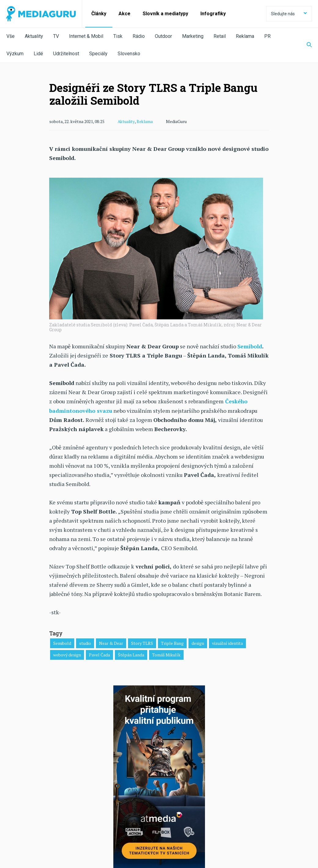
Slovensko (129, 54)
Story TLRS (142, 643)
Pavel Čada (99, 654)
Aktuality (34, 36)
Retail (220, 36)
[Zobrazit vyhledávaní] (305, 45)
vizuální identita (227, 643)
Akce (124, 14)
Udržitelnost (66, 54)
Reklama (245, 36)
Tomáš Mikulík (166, 654)
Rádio (139, 36)
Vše (11, 36)
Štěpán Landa (131, 654)
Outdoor (163, 36)
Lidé (38, 54)
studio (85, 643)
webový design (67, 654)
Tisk (118, 36)
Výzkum (15, 54)
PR (267, 36)
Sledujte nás (289, 14)
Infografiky (213, 14)
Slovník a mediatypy (165, 14)
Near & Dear (111, 643)
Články (99, 14)
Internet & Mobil (86, 36)
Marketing (193, 36)
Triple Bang (172, 643)
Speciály (98, 54)
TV (56, 36)
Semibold (250, 346)
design (198, 643)
